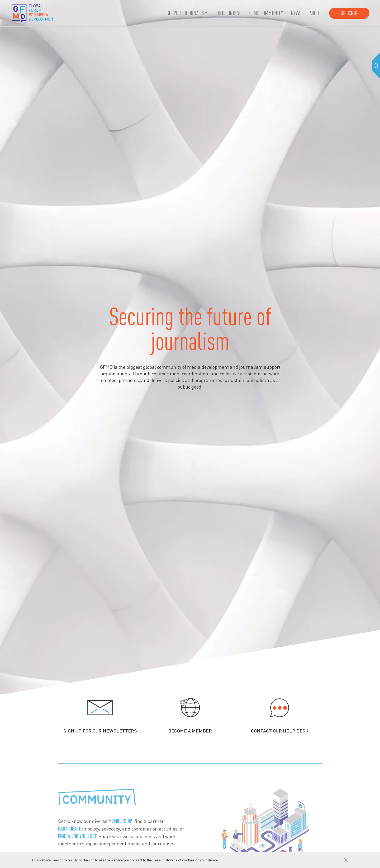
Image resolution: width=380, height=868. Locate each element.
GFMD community (266, 13)
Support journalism (187, 13)
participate (70, 833)
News (296, 13)
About (315, 13)
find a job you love (77, 841)
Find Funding (229, 13)
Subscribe (349, 13)
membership (120, 825)
